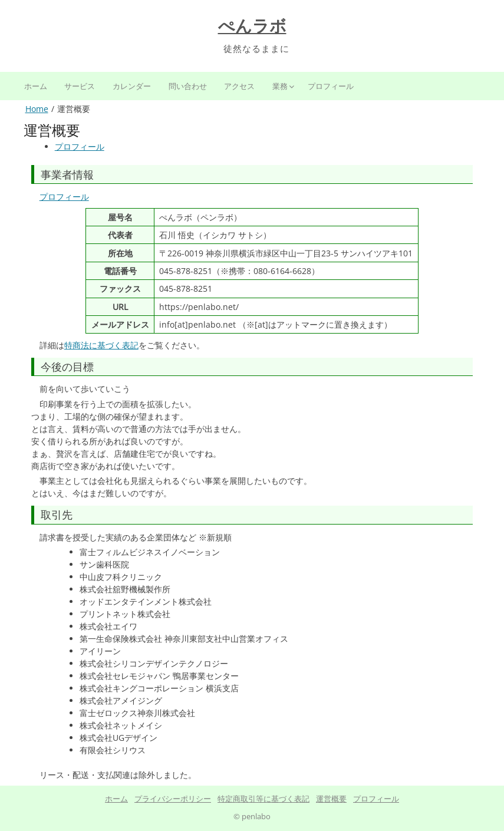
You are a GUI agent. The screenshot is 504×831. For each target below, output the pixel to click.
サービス (80, 86)
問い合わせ (188, 86)
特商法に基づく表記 (101, 345)
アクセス (239, 86)
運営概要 (331, 799)
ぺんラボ (252, 26)
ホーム (36, 86)
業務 (280, 86)
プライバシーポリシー (173, 799)
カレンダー (132, 86)
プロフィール (331, 86)
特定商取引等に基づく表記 (263, 799)
